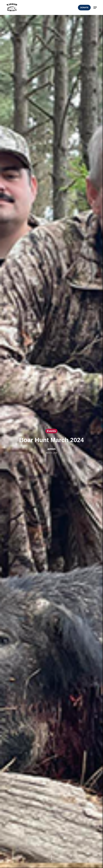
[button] (95, 8)
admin (51, 449)
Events (51, 431)
